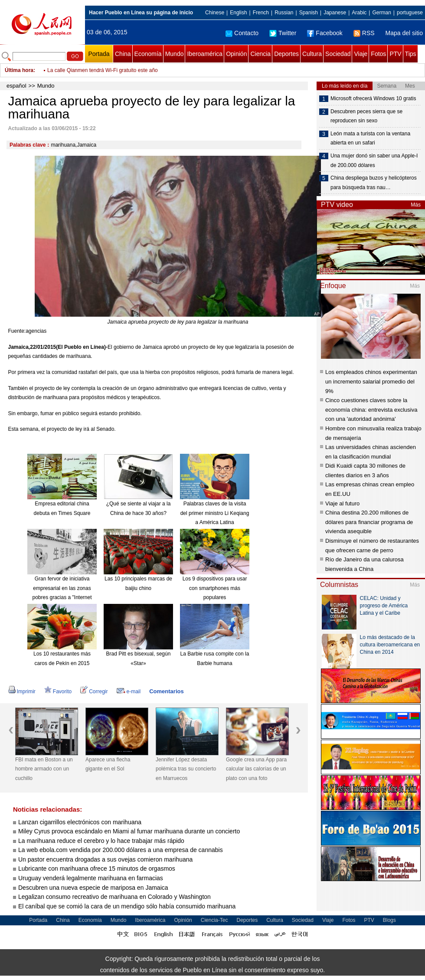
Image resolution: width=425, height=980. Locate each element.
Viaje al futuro (342, 503)
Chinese (215, 13)
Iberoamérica (205, 54)
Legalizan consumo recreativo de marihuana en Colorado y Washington (114, 897)
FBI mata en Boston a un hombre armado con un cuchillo (44, 769)
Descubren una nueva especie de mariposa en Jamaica (93, 888)
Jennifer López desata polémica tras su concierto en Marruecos (186, 769)
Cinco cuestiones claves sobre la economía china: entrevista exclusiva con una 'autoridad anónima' (371, 410)
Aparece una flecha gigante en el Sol (108, 764)
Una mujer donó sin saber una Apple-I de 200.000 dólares (374, 161)
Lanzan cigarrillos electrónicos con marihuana (80, 822)
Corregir (94, 692)
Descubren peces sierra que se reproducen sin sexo (366, 116)
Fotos (378, 54)
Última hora (19, 70)
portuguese (410, 13)
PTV (395, 54)
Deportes (286, 54)
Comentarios (166, 691)
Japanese (335, 13)
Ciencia (260, 54)
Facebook (325, 33)
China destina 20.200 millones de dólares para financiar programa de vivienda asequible (369, 522)
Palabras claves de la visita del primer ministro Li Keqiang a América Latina (215, 513)
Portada (99, 54)
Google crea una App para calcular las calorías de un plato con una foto (256, 769)
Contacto (242, 33)
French (261, 13)
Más (416, 205)
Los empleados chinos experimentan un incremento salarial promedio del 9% (371, 381)
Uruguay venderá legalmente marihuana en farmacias (91, 878)
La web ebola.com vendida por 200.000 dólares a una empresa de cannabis (121, 850)
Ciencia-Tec (214, 920)
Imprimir (22, 692)
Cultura (312, 54)
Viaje (361, 54)
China (123, 54)
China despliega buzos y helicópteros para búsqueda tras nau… (374, 183)
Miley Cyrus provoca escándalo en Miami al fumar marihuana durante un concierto (129, 831)
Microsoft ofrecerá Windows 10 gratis (373, 98)
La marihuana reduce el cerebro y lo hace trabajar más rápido (101, 841)
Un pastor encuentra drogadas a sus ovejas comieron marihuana (105, 859)
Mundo (175, 54)
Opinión (236, 54)
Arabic (359, 13)
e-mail (129, 692)
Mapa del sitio (404, 33)
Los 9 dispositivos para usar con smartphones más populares (215, 588)
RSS (364, 33)
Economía (148, 54)
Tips (411, 54)
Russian (284, 13)
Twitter (283, 33)
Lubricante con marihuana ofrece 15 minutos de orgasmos (97, 869)
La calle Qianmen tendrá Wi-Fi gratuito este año (103, 70)
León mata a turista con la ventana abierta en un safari (370, 138)
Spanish (309, 13)
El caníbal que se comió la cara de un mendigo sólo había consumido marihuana (127, 906)
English (238, 13)
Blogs (389, 920)
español (16, 86)
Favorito (58, 692)
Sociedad (338, 54)
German (381, 13)
